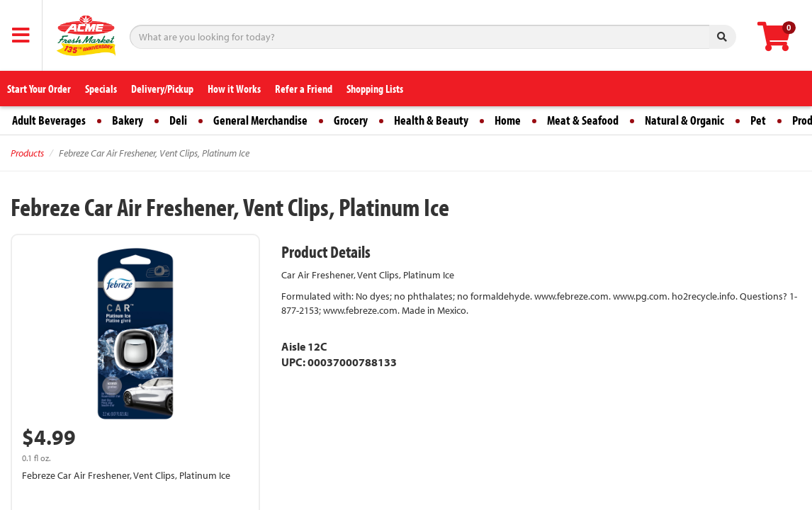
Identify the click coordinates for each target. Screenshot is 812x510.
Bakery (128, 120)
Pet (758, 120)
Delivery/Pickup (162, 89)
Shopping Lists (375, 89)
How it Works (234, 89)
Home (508, 120)
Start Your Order (39, 89)
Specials (101, 89)
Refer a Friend (304, 89)
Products (27, 153)
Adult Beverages (49, 120)
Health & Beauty (431, 120)
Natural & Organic (684, 120)
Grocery (351, 120)
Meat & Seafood (583, 120)
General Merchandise (260, 120)
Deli (178, 120)
